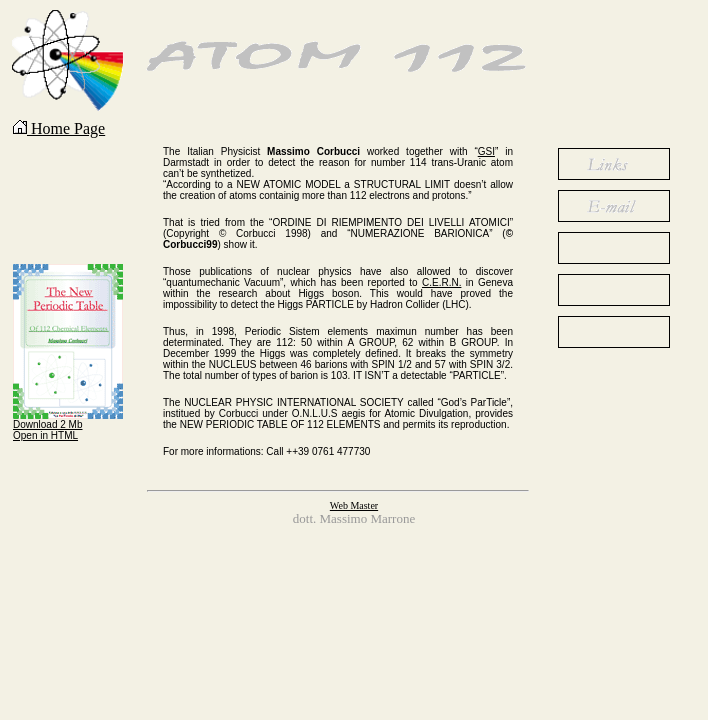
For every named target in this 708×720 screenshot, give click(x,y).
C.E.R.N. (441, 282)
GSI (486, 151)
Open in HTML (45, 435)
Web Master (354, 505)
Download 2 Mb (47, 424)
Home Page (59, 128)
